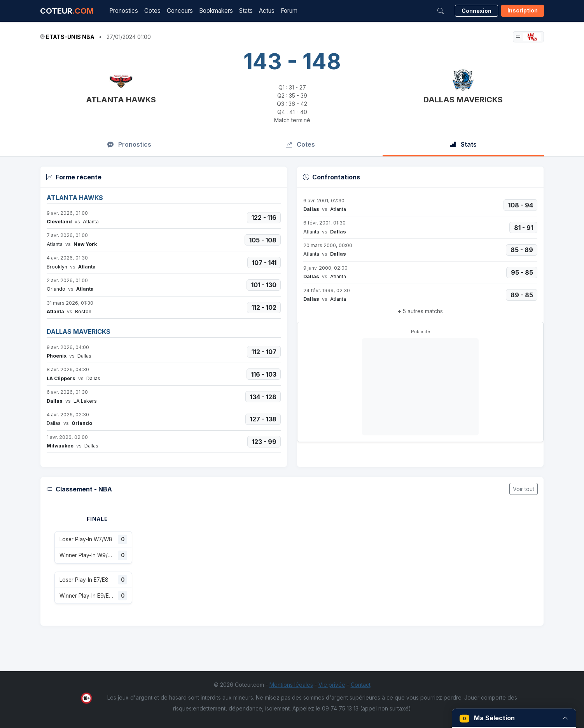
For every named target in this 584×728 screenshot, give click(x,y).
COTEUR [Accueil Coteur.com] (67, 11)
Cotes (152, 11)
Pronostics (124, 11)
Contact (361, 685)
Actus (267, 11)
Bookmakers (216, 11)
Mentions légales (291, 685)
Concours (180, 11)
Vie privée (332, 685)
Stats (246, 11)
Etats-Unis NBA (70, 37)
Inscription (523, 10)
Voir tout (524, 489)
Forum (289, 11)
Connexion (476, 11)
